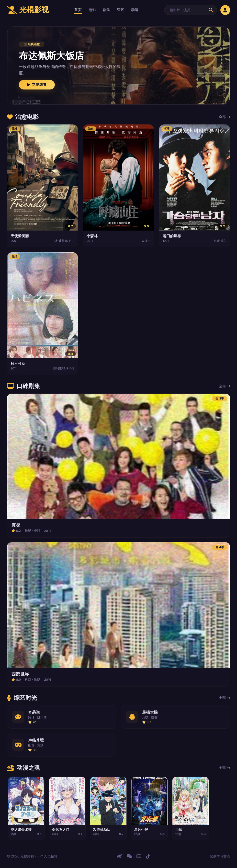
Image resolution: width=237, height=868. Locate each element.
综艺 (121, 10)
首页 (78, 10)
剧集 (106, 10)
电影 (92, 10)
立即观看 (37, 84)
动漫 (135, 10)
